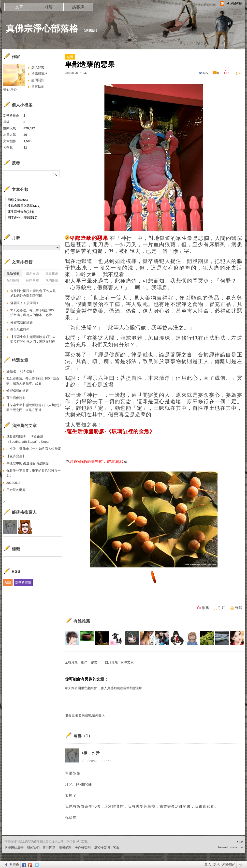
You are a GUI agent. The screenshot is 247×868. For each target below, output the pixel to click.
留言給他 (38, 86)
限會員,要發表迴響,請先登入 (85, 715)
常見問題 (49, 847)
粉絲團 (14, 864)
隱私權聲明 (102, 847)
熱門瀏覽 (13, 281)
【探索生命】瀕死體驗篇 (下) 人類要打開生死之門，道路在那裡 (33, 339)
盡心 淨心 (10, 89)
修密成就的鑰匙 (22, 322)
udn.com (238, 847)
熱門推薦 (52, 281)
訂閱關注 (38, 80)
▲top (239, 841)
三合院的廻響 (16, 490)
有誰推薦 (82, 621)
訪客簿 (78, 7)
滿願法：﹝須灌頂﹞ (25, 303)
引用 (222, 608)
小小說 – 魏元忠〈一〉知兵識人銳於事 (34, 449)
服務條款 (65, 847)
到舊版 (90, 30)
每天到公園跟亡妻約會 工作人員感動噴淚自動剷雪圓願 (104, 688)
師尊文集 (127, 662)
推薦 (205, 608)
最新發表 (13, 273)
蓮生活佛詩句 (20, 329)
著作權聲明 (83, 847)
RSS (8, 583)
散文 (94, 662)
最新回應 (32, 273)
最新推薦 (52, 273)
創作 (84, 662)
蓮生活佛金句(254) (21, 212)
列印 (239, 608)
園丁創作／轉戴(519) (22, 218)
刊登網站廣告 (14, 847)
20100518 (14, 483)
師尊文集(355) (18, 200)
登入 (208, 864)
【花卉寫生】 (16, 456)
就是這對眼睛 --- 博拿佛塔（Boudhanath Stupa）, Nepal (28, 439)
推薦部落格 (39, 74)
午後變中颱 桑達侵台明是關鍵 (28, 463)
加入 (217, 864)
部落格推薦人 (24, 512)
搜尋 (55, 174)
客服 (116, 847)
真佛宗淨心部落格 (42, 28)
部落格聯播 (23, 583)
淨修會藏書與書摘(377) (24, 206)
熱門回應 (32, 281)
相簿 (49, 7)
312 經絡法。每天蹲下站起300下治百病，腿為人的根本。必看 (34, 313)
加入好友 (38, 67)
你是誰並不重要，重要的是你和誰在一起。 (34, 473)
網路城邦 (229, 864)
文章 (19, 7)
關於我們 (33, 847)
